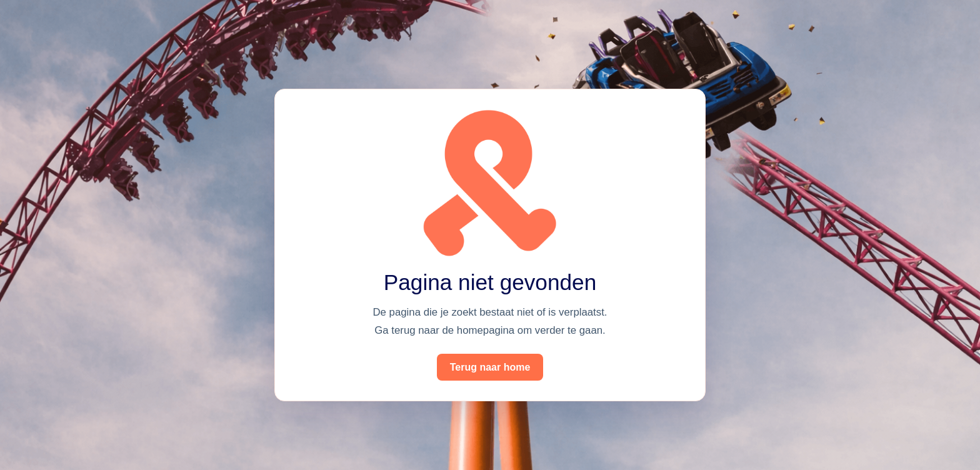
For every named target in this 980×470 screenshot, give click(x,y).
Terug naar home (490, 367)
